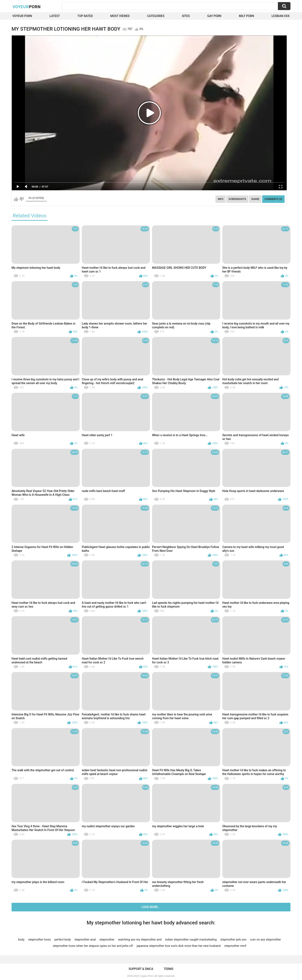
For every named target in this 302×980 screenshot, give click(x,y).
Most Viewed (120, 16)
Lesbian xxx (281, 16)
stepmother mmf (235, 946)
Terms (169, 969)
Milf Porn (246, 16)
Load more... (151, 907)
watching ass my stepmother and (140, 940)
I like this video (16, 199)
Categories (156, 16)
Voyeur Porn (22, 16)
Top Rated (85, 16)
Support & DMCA (141, 969)
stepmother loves (39, 940)
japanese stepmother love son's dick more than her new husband (179, 946)
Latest (55, 16)
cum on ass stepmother (265, 940)
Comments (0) (273, 199)
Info (221, 199)
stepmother (107, 940)
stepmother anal (85, 940)
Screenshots (237, 199)
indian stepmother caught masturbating (191, 940)
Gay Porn (214, 16)
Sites (186, 16)
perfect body (63, 940)
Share (255, 199)
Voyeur (27, 7)
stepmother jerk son (233, 940)
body (21, 940)
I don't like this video (21, 199)
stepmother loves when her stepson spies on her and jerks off (93, 946)
